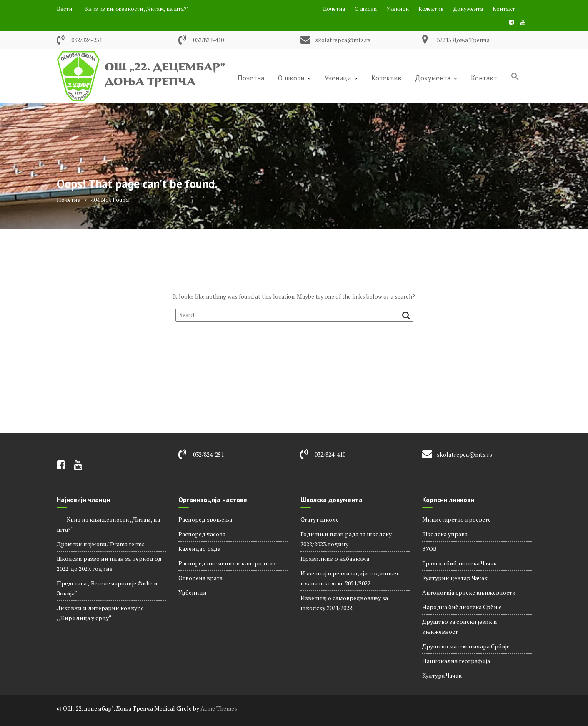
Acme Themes (219, 708)
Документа (468, 9)
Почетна (334, 9)
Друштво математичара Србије (466, 646)
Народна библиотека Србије (462, 607)
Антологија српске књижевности (469, 592)
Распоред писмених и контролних (227, 563)
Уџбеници (193, 592)
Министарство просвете (457, 519)
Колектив (431, 9)
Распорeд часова (202, 534)
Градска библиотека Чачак (459, 563)
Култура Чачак (442, 675)
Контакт (504, 9)
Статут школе (320, 519)
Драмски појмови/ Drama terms (101, 544)
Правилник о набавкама (335, 559)
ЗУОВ (429, 549)
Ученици (398, 9)
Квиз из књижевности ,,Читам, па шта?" (132, 9)
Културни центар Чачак (455, 578)
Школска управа (445, 534)
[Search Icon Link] (515, 77)
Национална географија (456, 661)
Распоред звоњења (205, 519)
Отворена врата (200, 578)
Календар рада (199, 549)
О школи (366, 9)
